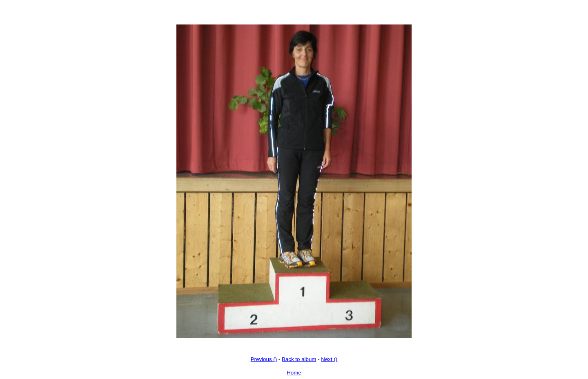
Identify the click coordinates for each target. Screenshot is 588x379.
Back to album (299, 359)
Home (294, 373)
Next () (329, 359)
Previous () (264, 359)
